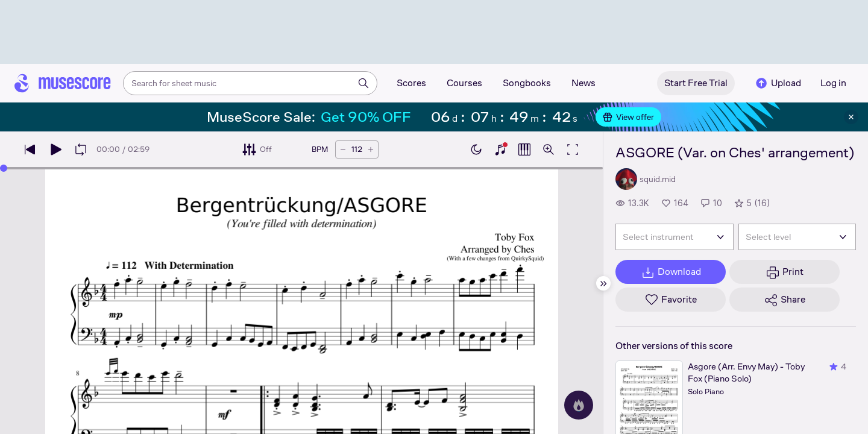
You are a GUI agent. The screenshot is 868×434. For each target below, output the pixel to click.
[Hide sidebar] (603, 283)
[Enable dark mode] (476, 149)
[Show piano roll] (524, 149)
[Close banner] (851, 117)
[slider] (301, 168)
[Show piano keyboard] (500, 149)
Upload (778, 83)
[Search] (363, 83)
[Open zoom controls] (549, 149)
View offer (628, 117)
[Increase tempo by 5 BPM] (371, 149)
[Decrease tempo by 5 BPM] (343, 149)
